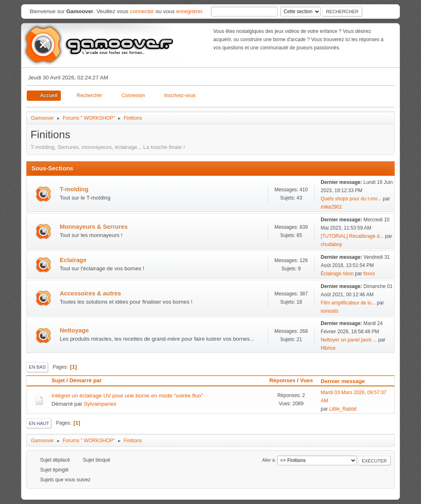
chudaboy (331, 244)
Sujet (58, 380)
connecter (142, 11)
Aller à (268, 460)
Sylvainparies (100, 404)
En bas (37, 367)
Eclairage (73, 260)
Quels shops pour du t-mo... (351, 199)
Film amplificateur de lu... (348, 303)
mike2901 (331, 207)
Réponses (282, 380)
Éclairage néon (337, 274)
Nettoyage (74, 330)
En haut (39, 423)
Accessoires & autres (90, 293)
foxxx (369, 274)
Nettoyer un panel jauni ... (349, 340)
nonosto (330, 311)
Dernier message (346, 381)
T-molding (74, 189)
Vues (306, 380)
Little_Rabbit (343, 409)
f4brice (328, 348)
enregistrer (189, 11)
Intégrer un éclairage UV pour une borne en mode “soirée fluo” (127, 396)
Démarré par (86, 380)
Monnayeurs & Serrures (94, 227)
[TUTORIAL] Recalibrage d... (352, 236)
